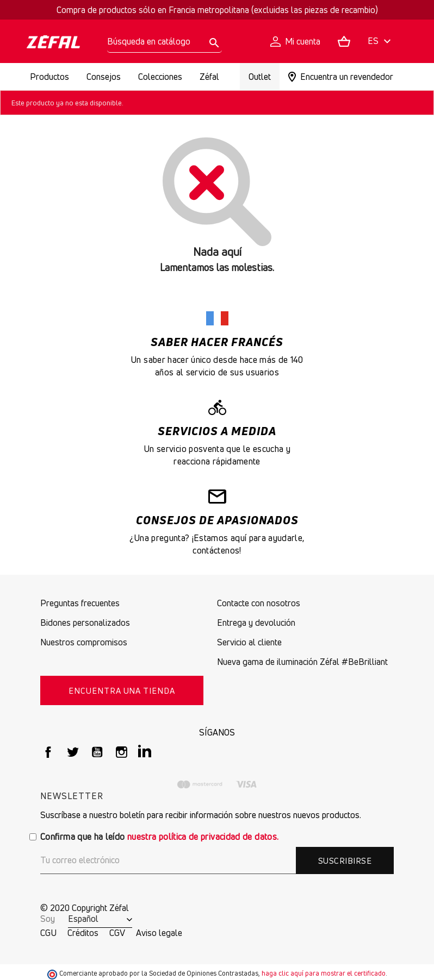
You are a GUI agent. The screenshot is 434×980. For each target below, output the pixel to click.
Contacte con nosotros (259, 603)
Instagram (122, 752)
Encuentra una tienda (122, 690)
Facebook (48, 752)
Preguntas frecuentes (80, 603)
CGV (117, 933)
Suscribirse (345, 860)
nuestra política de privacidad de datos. (203, 837)
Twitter (73, 752)
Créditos (83, 933)
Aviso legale (159, 933)
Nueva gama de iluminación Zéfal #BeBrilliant (302, 662)
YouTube (97, 752)
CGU (48, 933)
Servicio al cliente (249, 642)
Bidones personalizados (85, 623)
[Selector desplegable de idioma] (381, 42)
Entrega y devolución (256, 623)
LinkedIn (146, 752)
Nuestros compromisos (84, 642)
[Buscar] (165, 42)
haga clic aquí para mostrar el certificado (324, 973)
